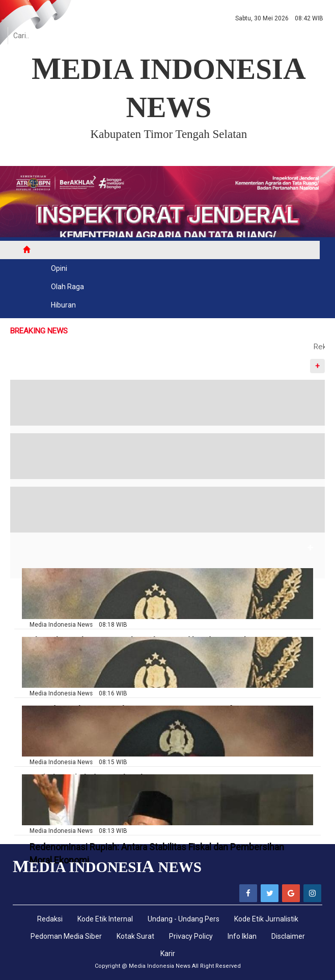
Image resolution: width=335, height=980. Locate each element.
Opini (59, 268)
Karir (168, 954)
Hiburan (63, 305)
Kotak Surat (135, 936)
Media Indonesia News (160, 966)
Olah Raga (67, 287)
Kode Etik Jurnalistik (266, 919)
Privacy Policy (191, 936)
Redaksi (50, 919)
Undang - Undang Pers (184, 919)
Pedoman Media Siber (66, 936)
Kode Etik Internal (105, 919)
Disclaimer (288, 936)
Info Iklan (242, 936)
